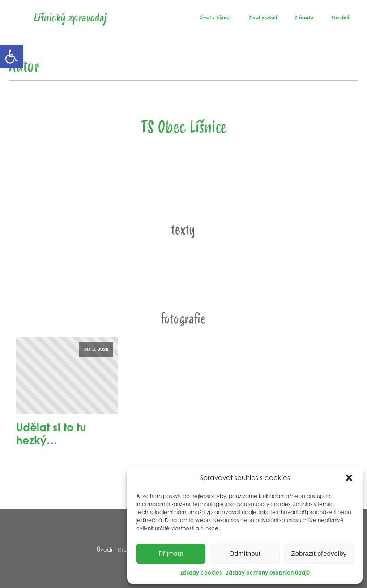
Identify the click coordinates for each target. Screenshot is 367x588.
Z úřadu (304, 17)
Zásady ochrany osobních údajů (268, 573)
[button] (12, 56)
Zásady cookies (201, 573)
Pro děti (340, 17)
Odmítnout (245, 553)
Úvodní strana (116, 549)
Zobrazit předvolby (319, 553)
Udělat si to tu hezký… (51, 434)
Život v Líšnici (215, 17)
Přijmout (171, 553)
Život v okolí (263, 17)
